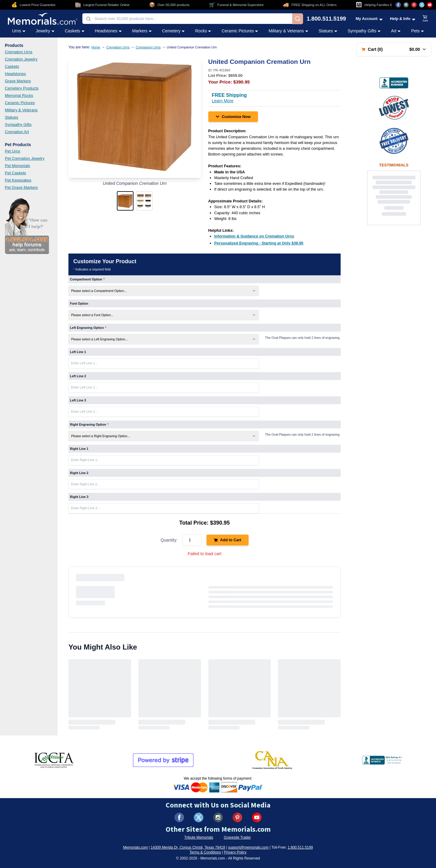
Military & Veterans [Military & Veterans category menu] (288, 31)
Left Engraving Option (88, 328)
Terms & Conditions (205, 852)
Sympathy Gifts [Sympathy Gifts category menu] (364, 31)
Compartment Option (87, 279)
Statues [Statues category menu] (328, 31)
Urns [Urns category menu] (19, 31)
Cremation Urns (19, 52)
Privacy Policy (235, 852)
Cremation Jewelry (21, 59)
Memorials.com (135, 847)
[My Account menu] (369, 19)
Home (96, 47)
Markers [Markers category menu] (142, 31)
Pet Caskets (15, 173)
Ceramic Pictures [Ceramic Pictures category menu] (240, 31)
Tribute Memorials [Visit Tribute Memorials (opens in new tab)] (199, 837)
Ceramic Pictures (20, 103)
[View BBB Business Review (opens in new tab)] (394, 83)
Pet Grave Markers (21, 187)
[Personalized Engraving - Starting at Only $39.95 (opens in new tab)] (259, 243)
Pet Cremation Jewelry (25, 158)
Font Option (79, 303)
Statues (12, 117)
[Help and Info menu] (403, 19)
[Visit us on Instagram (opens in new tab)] (406, 5)
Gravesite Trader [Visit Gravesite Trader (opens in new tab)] (237, 837)
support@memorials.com (248, 847)
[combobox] (187, 19)
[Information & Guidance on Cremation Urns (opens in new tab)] (254, 236)
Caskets (12, 66)
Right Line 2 (79, 473)
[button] (125, 201)
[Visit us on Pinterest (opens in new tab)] (414, 5)
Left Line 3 (78, 400)
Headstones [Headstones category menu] (108, 31)
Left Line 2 (78, 376)
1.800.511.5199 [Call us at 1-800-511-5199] (326, 19)
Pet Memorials (17, 166)
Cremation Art (17, 132)
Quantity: (169, 540)
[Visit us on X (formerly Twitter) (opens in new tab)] (199, 817)
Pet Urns (13, 151)
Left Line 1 (78, 352)
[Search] (298, 19)
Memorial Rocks (19, 95)
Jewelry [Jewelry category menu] (45, 31)
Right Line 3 (79, 497)
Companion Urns (148, 47)
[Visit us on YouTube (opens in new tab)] (430, 5)
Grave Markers (18, 81)
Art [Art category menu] (396, 31)
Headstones (15, 74)
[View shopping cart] (425, 19)
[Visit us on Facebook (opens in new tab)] (398, 5)
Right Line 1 (79, 449)
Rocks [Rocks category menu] (203, 31)
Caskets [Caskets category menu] (75, 31)
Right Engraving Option (89, 424)
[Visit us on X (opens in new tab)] (422, 5)
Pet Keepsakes (18, 180)
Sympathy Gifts (18, 124)
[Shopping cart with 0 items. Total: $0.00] (394, 49)
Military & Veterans (21, 110)
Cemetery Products (22, 88)
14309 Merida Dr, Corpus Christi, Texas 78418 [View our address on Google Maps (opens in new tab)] (188, 847)
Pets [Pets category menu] (418, 31)
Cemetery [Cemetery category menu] (173, 31)
